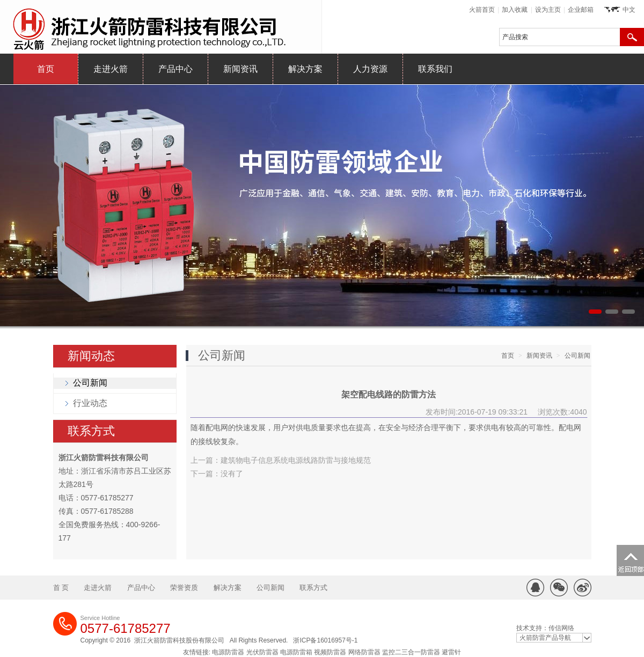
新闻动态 (91, 356)
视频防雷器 (330, 652)
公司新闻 (90, 383)
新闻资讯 (240, 69)
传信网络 (561, 628)
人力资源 (370, 69)
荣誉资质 (184, 588)
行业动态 (90, 403)
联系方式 (91, 431)
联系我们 (435, 69)
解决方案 (305, 69)
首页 (46, 69)
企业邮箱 (581, 10)
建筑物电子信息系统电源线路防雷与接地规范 (296, 460)
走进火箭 (111, 69)
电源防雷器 (228, 652)
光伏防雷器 (262, 652)
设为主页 (548, 10)
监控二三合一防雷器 (411, 652)
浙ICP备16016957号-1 (325, 640)
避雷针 (451, 652)
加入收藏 (515, 10)
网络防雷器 (364, 652)
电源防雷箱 (296, 652)
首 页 (61, 588)
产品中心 (175, 69)
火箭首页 (482, 10)
